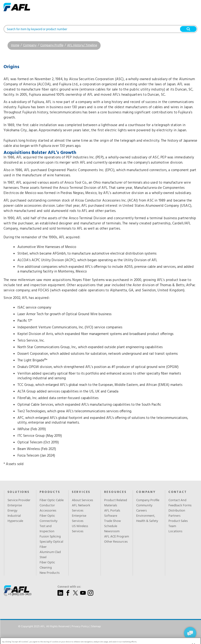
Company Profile (52, 45)
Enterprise (15, 506)
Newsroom (112, 532)
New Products (50, 573)
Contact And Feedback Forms (180, 503)
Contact (178, 492)
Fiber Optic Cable (52, 500)
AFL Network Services (81, 508)
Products (50, 492)
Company (30, 45)
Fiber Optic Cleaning (47, 565)
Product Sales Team (178, 524)
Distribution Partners (177, 513)
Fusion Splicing (50, 537)
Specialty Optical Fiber (51, 545)
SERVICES (81, 492)
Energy (12, 511)
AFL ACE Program (117, 537)
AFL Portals (112, 511)
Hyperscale (15, 521)
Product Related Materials (116, 503)
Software (111, 516)
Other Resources (116, 542)
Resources (115, 492)
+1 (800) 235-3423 (20, 594)
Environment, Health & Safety (147, 519)
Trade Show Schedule (113, 524)
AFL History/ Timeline (82, 45)
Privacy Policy (80, 627)
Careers (142, 511)
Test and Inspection (47, 529)
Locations (175, 532)
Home (15, 45)
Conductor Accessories (48, 508)
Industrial (14, 516)
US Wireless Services (80, 529)
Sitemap (96, 627)
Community (144, 506)
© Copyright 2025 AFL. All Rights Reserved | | (59, 627)
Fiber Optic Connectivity (49, 519)
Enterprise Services (79, 519)
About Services (82, 500)
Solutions (19, 492)
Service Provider (19, 500)
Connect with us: (69, 587)
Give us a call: (13, 590)
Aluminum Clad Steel (50, 555)
